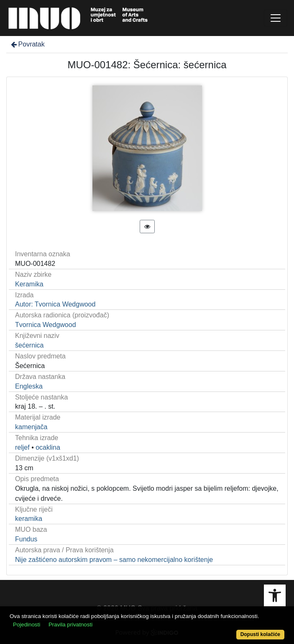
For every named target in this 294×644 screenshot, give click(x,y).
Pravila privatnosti (70, 625)
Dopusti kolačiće (260, 634)
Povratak (27, 44)
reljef (22, 447)
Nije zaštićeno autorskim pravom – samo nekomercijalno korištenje (114, 560)
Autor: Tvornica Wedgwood (55, 304)
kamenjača (31, 427)
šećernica (29, 345)
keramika (29, 519)
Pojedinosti (27, 625)
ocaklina (48, 447)
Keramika (29, 284)
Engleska (29, 386)
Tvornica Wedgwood (46, 325)
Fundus (26, 539)
